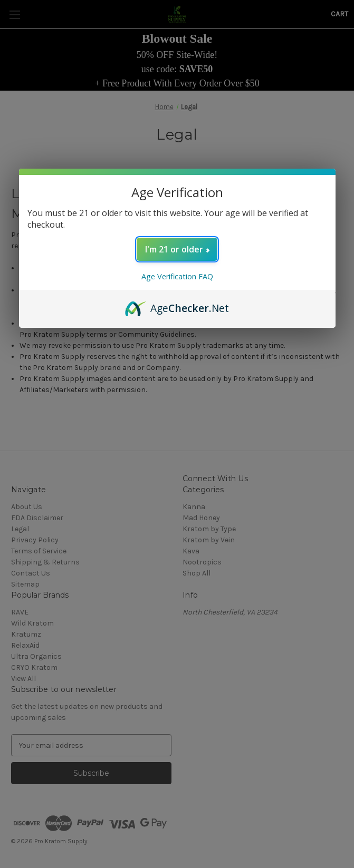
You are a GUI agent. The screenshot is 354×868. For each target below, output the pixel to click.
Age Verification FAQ (177, 276)
